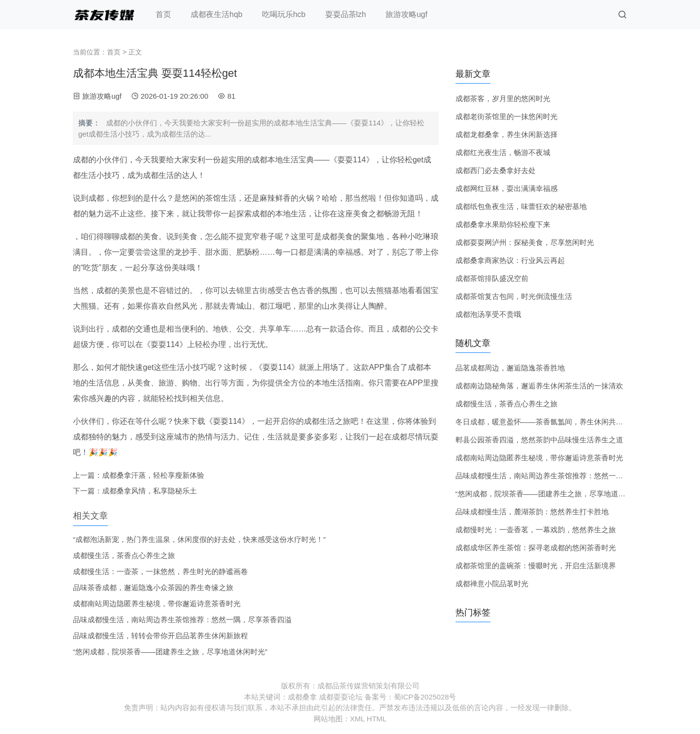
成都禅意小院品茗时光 (492, 584)
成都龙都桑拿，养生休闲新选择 (507, 134)
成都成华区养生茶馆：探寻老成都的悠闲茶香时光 (536, 548)
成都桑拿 (302, 697)
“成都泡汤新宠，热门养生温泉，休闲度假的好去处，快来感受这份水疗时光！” (199, 539)
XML (357, 719)
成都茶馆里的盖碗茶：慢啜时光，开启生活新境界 (536, 566)
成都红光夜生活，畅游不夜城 (503, 152)
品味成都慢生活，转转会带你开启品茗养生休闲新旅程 (160, 636)
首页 (163, 14)
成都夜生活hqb (217, 14)
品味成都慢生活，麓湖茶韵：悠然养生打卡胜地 (532, 512)
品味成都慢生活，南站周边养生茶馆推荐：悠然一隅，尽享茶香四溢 (182, 620)
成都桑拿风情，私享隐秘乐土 (149, 491)
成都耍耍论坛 (341, 697)
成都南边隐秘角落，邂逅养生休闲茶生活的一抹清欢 (539, 386)
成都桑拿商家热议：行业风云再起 (510, 260)
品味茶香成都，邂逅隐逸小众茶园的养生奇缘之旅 (153, 587)
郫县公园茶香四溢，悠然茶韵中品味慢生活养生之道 (539, 440)
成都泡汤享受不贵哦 (488, 314)
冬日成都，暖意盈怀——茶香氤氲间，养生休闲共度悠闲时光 (554, 422)
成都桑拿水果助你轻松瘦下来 (503, 224)
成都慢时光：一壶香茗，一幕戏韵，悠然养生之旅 (536, 530)
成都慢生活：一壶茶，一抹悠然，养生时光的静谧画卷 (160, 571)
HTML (376, 719)
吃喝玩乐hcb (284, 14)
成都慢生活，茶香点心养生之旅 (124, 555)
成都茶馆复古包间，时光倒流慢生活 (514, 296)
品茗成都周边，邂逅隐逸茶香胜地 (510, 368)
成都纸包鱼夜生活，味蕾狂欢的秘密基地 (521, 206)
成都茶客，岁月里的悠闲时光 (503, 98)
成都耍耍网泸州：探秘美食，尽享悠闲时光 (525, 242)
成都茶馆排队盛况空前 (492, 278)
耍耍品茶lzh (346, 14)
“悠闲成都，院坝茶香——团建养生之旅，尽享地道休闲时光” (170, 652)
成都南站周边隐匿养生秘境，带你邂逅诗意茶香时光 (157, 603)
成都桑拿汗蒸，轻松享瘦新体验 (153, 475)
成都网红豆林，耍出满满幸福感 (507, 188)
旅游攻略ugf (406, 14)
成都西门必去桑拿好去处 (496, 170)
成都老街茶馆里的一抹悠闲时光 (507, 116)
